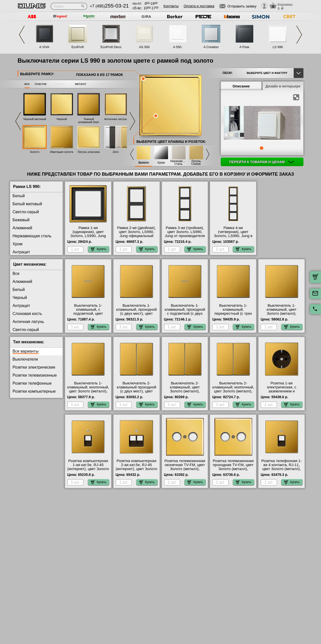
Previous (22, 35)
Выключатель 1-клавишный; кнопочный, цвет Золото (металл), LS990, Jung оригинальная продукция (88, 393)
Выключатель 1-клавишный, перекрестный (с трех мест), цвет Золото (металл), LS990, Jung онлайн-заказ (233, 315)
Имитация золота (61, 152)
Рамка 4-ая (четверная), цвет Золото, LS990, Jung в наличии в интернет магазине (233, 236)
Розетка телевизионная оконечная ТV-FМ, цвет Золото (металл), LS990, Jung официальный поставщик (185, 471)
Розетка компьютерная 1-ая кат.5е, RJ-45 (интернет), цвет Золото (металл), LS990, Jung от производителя (88, 469)
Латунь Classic (196, 163)
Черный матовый (34, 119)
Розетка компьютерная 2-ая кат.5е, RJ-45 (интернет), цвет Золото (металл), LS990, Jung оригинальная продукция (136, 471)
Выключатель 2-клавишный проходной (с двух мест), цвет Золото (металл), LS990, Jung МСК (136, 391)
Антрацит (21, 252)
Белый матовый (27, 204)
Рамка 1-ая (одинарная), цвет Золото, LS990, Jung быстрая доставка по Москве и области (88, 236)
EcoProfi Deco (111, 47)
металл (81, 84)
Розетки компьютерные (34, 391)
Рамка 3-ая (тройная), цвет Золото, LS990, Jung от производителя (185, 232)
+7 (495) (109, 6)
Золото (35, 152)
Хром (161, 163)
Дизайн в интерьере (283, 86)
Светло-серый (26, 212)
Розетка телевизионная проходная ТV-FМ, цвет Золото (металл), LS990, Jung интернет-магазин (233, 469)
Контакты (171, 6)
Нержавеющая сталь (179, 163)
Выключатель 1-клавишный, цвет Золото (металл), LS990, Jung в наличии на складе (282, 313)
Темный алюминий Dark (89, 121)
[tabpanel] (262, 123)
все (27, 84)
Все (16, 274)
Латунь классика (89, 152)
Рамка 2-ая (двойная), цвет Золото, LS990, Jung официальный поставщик (136, 234)
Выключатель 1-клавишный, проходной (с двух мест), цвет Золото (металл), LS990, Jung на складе (136, 313)
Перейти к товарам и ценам (262, 162)
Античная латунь (116, 119)
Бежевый (21, 220)
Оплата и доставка (199, 6)
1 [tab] (262, 148)
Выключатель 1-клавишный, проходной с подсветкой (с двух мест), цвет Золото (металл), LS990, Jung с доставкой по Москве (185, 315)
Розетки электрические (34, 367)
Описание (241, 86)
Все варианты (26, 351)
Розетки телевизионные (35, 375)
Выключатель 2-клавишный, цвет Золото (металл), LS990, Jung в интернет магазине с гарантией (185, 391)
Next (299, 35)
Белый (19, 196)
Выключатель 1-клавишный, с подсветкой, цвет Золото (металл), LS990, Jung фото (88, 313)
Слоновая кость (27, 314)
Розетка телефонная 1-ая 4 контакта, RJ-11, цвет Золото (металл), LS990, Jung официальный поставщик (282, 471)
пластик (41, 84)
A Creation (211, 47)
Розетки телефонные (32, 383)
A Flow (244, 47)
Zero (116, 152)
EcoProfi (78, 47)
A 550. (178, 47)
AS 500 (144, 47)
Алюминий (22, 228)
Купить (99, 249)
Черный (62, 119)
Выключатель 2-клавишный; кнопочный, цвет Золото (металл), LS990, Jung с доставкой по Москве (233, 391)
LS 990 (278, 47)
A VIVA (44, 47)
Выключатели (25, 359)
